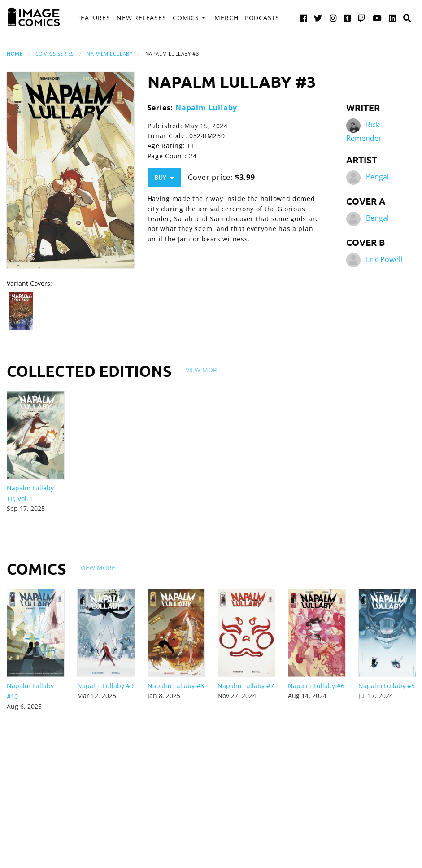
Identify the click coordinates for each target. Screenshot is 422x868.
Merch (226, 18)
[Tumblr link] (348, 18)
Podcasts (262, 18)
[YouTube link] (377, 18)
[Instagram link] (333, 18)
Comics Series (55, 54)
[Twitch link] (362, 18)
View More (203, 370)
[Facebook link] (304, 18)
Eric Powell (384, 259)
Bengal (377, 177)
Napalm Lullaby (109, 54)
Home (15, 54)
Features (94, 18)
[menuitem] (94, 18)
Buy (164, 177)
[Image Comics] (34, 17)
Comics (186, 18)
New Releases (141, 18)
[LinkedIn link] (392, 18)
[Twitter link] (318, 18)
